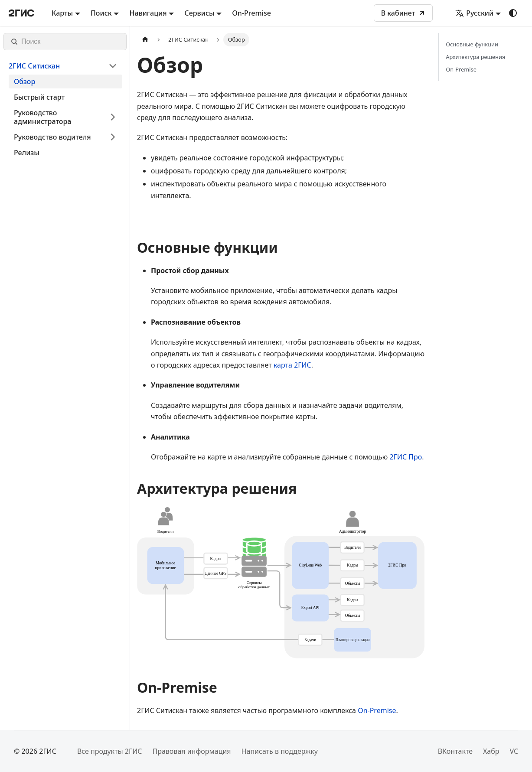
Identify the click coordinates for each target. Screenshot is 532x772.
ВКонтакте (455, 751)
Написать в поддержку (280, 751)
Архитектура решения (475, 57)
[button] (63, 66)
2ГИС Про (406, 457)
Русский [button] (474, 13)
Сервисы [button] (199, 13)
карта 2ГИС (292, 365)
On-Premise (251, 13)
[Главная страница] (145, 40)
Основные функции (472, 44)
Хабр (491, 751)
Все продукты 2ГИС (110, 751)
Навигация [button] (148, 13)
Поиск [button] (101, 13)
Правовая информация (191, 751)
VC (514, 751)
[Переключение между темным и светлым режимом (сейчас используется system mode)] (513, 13)
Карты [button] (62, 13)
